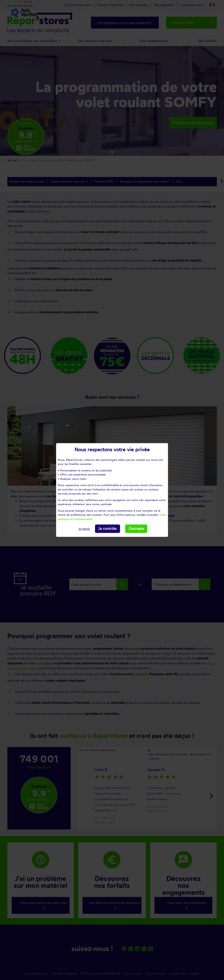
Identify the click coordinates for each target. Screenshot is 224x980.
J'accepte (136, 529)
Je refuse (84, 529)
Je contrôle (107, 529)
